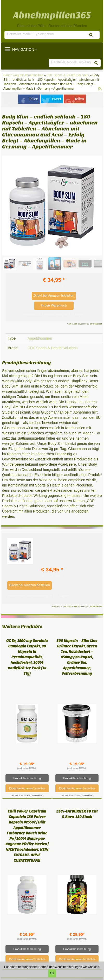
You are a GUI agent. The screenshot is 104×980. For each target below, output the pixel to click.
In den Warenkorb (54, 305)
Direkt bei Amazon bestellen (54, 296)
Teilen (34, 99)
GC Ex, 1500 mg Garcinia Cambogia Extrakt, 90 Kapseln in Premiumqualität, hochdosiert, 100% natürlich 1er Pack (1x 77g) (27, 657)
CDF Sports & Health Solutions (68, 75)
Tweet (56, 99)
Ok (52, 973)
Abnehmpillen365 (52, 15)
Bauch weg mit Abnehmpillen (24, 75)
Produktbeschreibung (27, 778)
